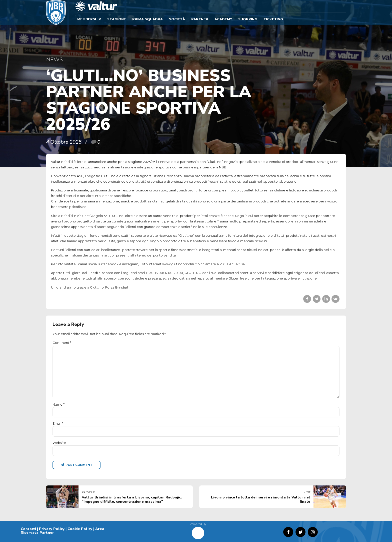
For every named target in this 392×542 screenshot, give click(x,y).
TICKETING (273, 19)
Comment (62, 343)
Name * (58, 404)
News (54, 59)
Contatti (28, 529)
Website (59, 443)
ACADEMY (223, 19)
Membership (89, 19)
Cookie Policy (80, 529)
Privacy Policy (52, 529)
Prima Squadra (147, 19)
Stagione (117, 19)
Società (177, 19)
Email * (58, 423)
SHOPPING (248, 19)
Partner (200, 19)
